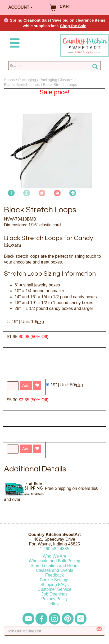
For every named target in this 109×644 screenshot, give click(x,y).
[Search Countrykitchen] (54, 66)
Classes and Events (54, 570)
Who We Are (54, 556)
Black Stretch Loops (60, 85)
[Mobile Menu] (14, 44)
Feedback (54, 575)
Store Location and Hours (54, 566)
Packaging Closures (56, 80)
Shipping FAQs (55, 585)
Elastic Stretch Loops (22, 85)
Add (26, 449)
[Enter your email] (54, 631)
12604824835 (54, 549)
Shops (9, 80)
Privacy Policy (54, 599)
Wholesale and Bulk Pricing (55, 561)
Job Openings (55, 594)
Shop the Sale (73, 26)
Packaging (27, 80)
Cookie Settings (54, 580)
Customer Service (54, 589)
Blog (54, 604)
